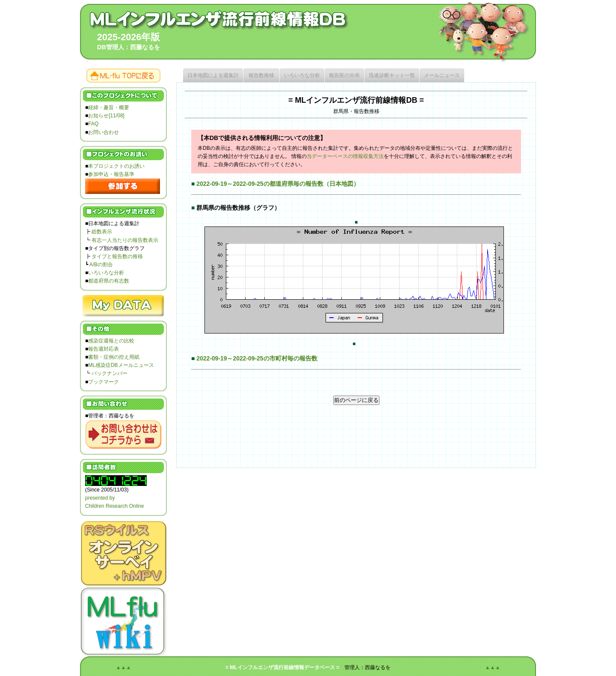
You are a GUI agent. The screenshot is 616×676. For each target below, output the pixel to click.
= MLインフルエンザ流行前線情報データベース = (282, 667)
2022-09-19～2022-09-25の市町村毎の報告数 (257, 358)
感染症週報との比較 (111, 341)
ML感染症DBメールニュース (121, 365)
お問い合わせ (104, 132)
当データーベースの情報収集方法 (345, 156)
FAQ (93, 124)
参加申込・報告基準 (111, 174)
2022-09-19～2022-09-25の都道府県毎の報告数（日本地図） (278, 184)
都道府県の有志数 (109, 281)
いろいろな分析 (106, 273)
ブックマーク (104, 382)
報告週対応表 (104, 349)
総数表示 (102, 232)
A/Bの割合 (101, 265)
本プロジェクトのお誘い (116, 166)
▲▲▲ (124, 667)
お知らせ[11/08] (106, 116)
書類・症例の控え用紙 (114, 357)
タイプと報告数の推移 (117, 256)
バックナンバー (110, 373)
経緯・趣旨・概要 (109, 107)
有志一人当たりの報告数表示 (125, 240)
